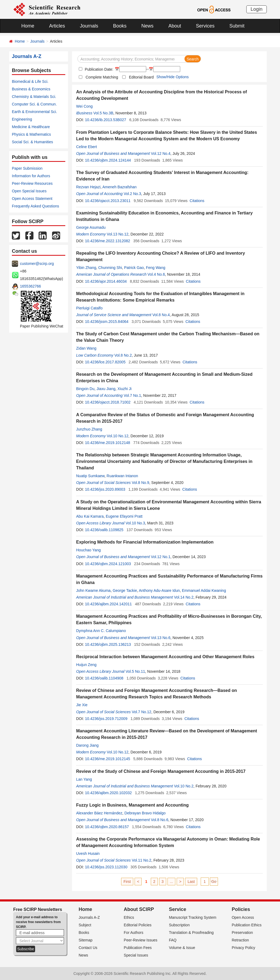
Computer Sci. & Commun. (34, 104)
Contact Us (88, 948)
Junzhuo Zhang (89, 429)
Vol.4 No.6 (156, 274)
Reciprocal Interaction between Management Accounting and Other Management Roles (165, 657)
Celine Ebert (86, 147)
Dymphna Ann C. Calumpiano (101, 631)
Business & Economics (31, 89)
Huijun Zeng (86, 665)
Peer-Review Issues (141, 940)
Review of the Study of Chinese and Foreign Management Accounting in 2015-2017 (161, 771)
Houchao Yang (88, 550)
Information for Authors (31, 176)
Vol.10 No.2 (184, 786)
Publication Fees (138, 948)
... (172, 882)
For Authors (134, 933)
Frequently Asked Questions (35, 206)
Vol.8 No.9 (140, 483)
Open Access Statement (32, 199)
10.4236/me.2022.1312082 (107, 241)
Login (257, 9)
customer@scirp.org (37, 264)
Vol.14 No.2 (184, 597)
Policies (241, 909)
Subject (85, 925)
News (147, 26)
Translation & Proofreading (191, 933)
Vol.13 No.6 (161, 638)
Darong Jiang (87, 745)
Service (177, 909)
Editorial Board (141, 77)
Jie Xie (82, 705)
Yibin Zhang (86, 268)
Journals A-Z (89, 917)
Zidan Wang (86, 348)
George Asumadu (91, 227)
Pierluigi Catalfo (89, 308)
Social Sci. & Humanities (33, 142)
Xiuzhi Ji (125, 389)
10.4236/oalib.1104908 (104, 678)
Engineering (22, 119)
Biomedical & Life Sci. (30, 81)
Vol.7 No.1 (132, 395)
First (127, 882)
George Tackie (125, 590)
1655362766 (30, 286)
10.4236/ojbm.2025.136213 (108, 644)
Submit (237, 26)
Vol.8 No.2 (123, 355)
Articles (57, 26)
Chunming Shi (110, 268)
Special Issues (136, 955)
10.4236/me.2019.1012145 (107, 759)
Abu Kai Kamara (90, 516)
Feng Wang (156, 268)
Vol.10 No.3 (135, 523)
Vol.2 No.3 (132, 194)
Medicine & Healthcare (31, 127)
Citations (197, 201)
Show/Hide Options (173, 77)
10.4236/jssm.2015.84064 (107, 322)
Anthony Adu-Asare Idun (159, 590)
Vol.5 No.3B (103, 113)
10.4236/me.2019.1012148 (107, 443)
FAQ (173, 940)
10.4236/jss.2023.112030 (106, 867)
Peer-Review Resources (32, 183)
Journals (89, 26)
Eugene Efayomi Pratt (124, 516)
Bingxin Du (85, 389)
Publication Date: (98, 69)
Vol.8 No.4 (161, 315)
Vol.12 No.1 (161, 557)
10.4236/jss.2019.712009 (106, 719)
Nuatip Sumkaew (90, 476)
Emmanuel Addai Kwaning (204, 590)
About (175, 26)
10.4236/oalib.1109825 (104, 530)
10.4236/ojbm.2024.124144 (108, 160)
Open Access (243, 917)
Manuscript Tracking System (193, 917)
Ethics (129, 917)
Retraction (240, 940)
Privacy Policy (243, 948)
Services (205, 26)
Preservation (242, 933)
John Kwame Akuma (93, 590)
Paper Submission (27, 168)
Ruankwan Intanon (122, 476)
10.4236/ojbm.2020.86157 (107, 827)
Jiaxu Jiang (106, 389)
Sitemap (86, 940)
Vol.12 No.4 (161, 153)
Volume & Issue (182, 948)
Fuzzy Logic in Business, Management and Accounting (132, 805)
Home (28, 26)
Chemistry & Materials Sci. (34, 97)
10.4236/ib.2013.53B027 (106, 120)
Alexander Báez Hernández (99, 813)
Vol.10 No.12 (118, 436)
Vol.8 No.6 (160, 820)
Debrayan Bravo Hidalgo (145, 813)
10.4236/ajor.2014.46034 (106, 281)
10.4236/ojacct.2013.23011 (108, 201)
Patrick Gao (134, 268)
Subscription (179, 925)
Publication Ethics (247, 925)
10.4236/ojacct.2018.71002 (108, 402)
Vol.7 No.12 (141, 712)
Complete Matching (102, 77)
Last (191, 882)
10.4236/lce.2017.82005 (105, 362)
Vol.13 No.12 (118, 234)
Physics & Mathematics (31, 134)
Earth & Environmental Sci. (34, 112)
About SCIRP (139, 909)
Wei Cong (84, 106)
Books (120, 26)
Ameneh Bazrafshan (120, 187)
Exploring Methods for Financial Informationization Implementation (145, 542)
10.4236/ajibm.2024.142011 (108, 604)
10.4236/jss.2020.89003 (105, 489)
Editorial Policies (138, 925)
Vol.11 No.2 (141, 860)
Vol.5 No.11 (135, 671)
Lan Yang (84, 779)
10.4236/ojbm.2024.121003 (108, 564)
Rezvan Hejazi (88, 187)
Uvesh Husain (88, 853)
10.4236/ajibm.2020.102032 (108, 793)
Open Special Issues (29, 191)
